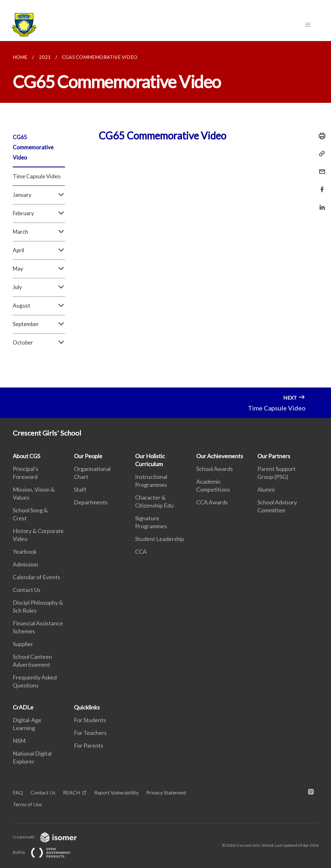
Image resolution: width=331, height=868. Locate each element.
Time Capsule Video (37, 176)
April (39, 250)
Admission (25, 564)
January (39, 195)
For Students (90, 720)
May (39, 269)
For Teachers (90, 733)
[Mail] (320, 168)
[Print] (320, 136)
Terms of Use (27, 804)
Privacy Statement (166, 792)
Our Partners (274, 456)
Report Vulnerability (116, 792)
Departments (91, 502)
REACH (72, 792)
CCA (141, 551)
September (39, 324)
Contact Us (27, 590)
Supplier (23, 644)
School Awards (215, 469)
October (39, 343)
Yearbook (25, 551)
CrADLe (23, 707)
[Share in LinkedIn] (320, 203)
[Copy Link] (320, 154)
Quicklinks (87, 707)
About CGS (26, 456)
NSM (19, 741)
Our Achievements (220, 456)
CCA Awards (212, 502)
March (39, 232)
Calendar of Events (36, 577)
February (39, 213)
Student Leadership (160, 539)
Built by (47, 852)
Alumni (266, 489)
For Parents (89, 745)
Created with (50, 837)
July (39, 287)
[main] (165, 214)
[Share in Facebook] (320, 185)
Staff (80, 489)
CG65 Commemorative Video (33, 147)
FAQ (18, 792)
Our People (88, 456)
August (39, 306)
